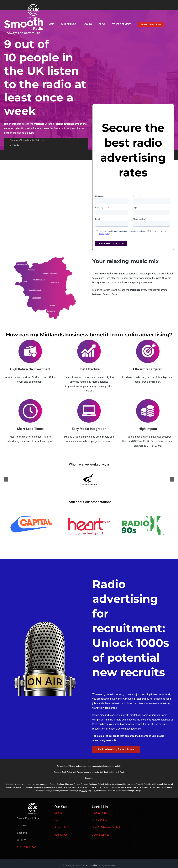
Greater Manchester (23, 784)
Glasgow (138, 791)
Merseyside (44, 784)
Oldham (108, 784)
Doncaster (55, 791)
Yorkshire (87, 772)
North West (119, 772)
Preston (53, 784)
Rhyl (79, 791)
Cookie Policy (99, 820)
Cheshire (84, 784)
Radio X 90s (61, 835)
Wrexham (73, 791)
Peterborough (86, 787)
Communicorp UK (89, 865)
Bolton (114, 784)
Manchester (10, 784)
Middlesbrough (157, 784)
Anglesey (92, 791)
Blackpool (69, 784)
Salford (101, 784)
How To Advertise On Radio (107, 827)
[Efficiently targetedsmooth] (148, 340)
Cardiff (109, 791)
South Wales (67, 772)
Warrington (93, 784)
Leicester (76, 787)
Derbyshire (67, 787)
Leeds (170, 787)
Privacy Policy (100, 813)
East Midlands (27, 787)
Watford (121, 787)
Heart (58, 820)
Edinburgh (130, 791)
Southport (61, 784)
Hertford (152, 787)
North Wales (77, 772)
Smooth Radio (62, 827)
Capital (58, 813)
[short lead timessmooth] (30, 400)
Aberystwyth (101, 791)
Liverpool (35, 784)
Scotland (57, 772)
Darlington (17, 787)
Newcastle (131, 784)
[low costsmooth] (148, 400)
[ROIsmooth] (30, 340)
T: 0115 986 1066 (26, 847)
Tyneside (140, 784)
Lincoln (114, 787)
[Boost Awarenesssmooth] (89, 340)
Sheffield (47, 791)
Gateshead (168, 784)
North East (104, 772)
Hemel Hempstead (140, 787)
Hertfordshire (161, 787)
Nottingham (38, 787)
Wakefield (64, 791)
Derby (60, 787)
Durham (9, 787)
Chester (77, 784)
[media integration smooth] (89, 400)
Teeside (148, 784)
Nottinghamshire (50, 787)
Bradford (39, 791)
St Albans (128, 787)
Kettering (95, 787)
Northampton (105, 787)
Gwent (123, 791)
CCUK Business (101, 835)
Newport (116, 791)
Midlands (95, 772)
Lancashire (122, 784)
